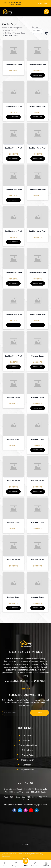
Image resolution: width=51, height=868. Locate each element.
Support (40, 3)
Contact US (28, 765)
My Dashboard (28, 770)
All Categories (16, 28)
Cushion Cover (11, 36)
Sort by (35, 27)
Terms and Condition (28, 745)
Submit (40, 713)
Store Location (28, 760)
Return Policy (28, 750)
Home (4, 28)
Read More (26, 689)
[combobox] (37, 31)
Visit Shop (28, 741)
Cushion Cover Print (13, 65)
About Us (28, 736)
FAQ (47, 3)
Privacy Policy (28, 755)
